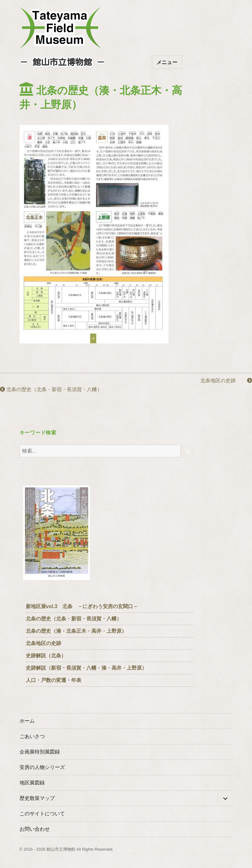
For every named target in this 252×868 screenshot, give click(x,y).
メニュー (167, 62)
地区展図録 (32, 783)
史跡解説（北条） (46, 656)
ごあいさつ (32, 736)
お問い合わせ (35, 829)
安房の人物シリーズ (42, 767)
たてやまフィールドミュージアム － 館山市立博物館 (60, 28)
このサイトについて (42, 814)
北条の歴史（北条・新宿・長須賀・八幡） (51, 389)
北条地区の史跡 (226, 381)
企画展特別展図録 (40, 752)
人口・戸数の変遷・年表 (54, 680)
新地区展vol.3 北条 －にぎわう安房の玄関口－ (82, 606)
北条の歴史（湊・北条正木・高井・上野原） (76, 631)
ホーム (27, 721)
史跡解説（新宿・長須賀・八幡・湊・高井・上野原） (86, 668)
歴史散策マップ (37, 798)
